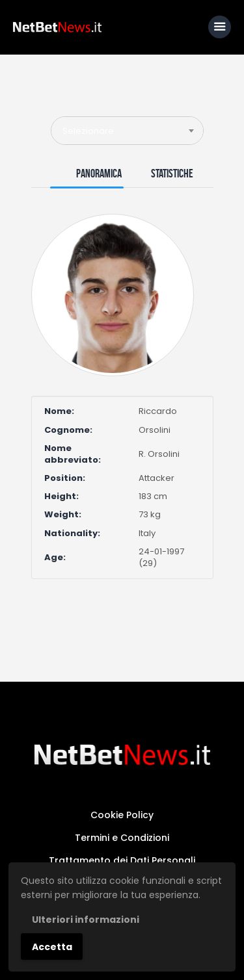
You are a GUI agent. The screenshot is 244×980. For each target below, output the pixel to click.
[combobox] (127, 131)
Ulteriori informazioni (86, 920)
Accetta (52, 947)
